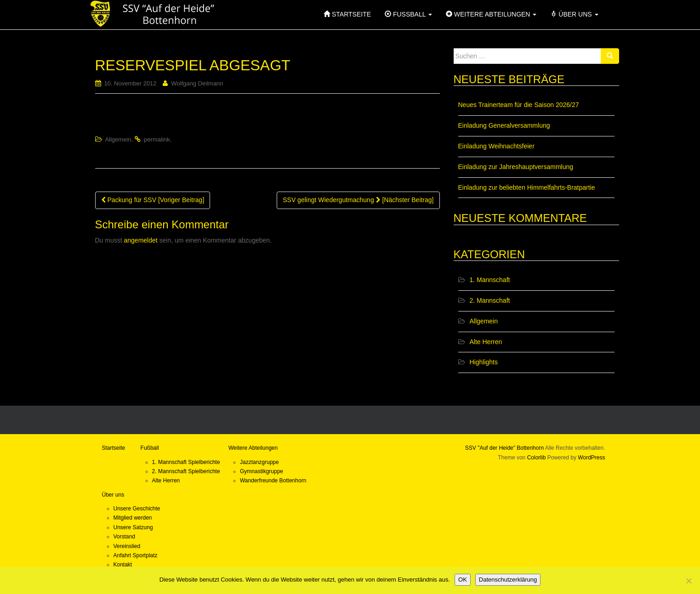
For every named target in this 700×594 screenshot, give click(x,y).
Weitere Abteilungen (253, 448)
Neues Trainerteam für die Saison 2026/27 (519, 105)
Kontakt (123, 565)
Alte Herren (486, 342)
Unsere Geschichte (137, 509)
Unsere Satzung (133, 527)
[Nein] (689, 581)
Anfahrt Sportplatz (136, 555)
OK (463, 580)
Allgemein (118, 139)
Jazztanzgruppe (259, 462)
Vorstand (124, 537)
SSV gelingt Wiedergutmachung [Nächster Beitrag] (358, 200)
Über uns (113, 495)
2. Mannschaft (490, 300)
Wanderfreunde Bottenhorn (273, 481)
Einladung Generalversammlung (504, 125)
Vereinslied (127, 546)
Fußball (150, 448)
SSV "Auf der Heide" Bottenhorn (504, 448)
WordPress (591, 458)
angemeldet (141, 240)
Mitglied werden (133, 518)
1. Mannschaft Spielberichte (186, 462)
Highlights (484, 362)
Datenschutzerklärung (508, 580)
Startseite (114, 448)
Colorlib (537, 458)
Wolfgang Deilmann (197, 83)
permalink (157, 139)
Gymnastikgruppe (262, 471)
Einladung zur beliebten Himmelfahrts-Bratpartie (527, 187)
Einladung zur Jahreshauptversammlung (516, 167)
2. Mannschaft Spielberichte (186, 471)
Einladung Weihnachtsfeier (496, 146)
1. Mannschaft (490, 280)
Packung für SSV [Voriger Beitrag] (153, 200)
